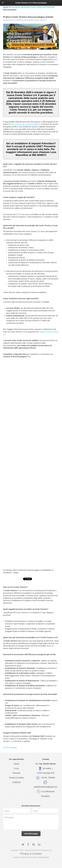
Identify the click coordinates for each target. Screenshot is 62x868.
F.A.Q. (16, 768)
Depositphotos (44, 857)
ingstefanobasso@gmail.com (45, 787)
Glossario (16, 773)
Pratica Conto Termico (34, 7)
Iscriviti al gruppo (10, 747)
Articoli (16, 764)
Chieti (49, 7)
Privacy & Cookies (16, 778)
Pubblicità (16, 782)
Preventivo (16, 7)
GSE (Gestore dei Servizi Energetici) (25, 124)
